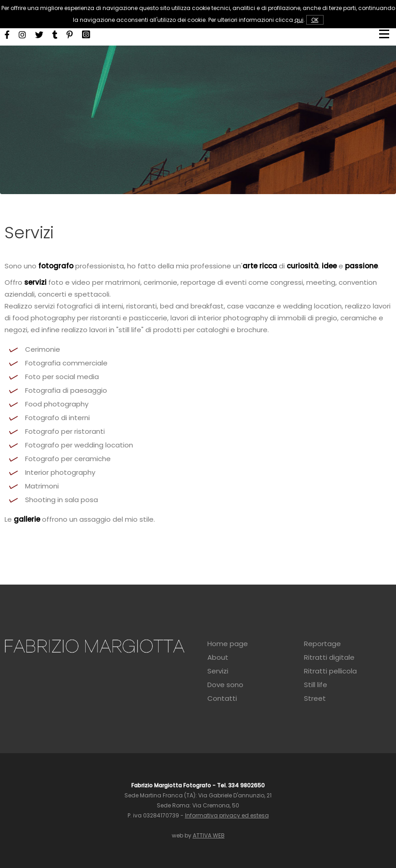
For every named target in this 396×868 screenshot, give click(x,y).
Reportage (322, 644)
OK (315, 20)
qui (299, 20)
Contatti (222, 699)
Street (315, 699)
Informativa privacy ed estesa (227, 815)
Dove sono (225, 685)
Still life (316, 685)
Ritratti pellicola (330, 671)
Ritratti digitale (329, 657)
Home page (228, 644)
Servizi (218, 671)
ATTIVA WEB (209, 835)
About (218, 657)
